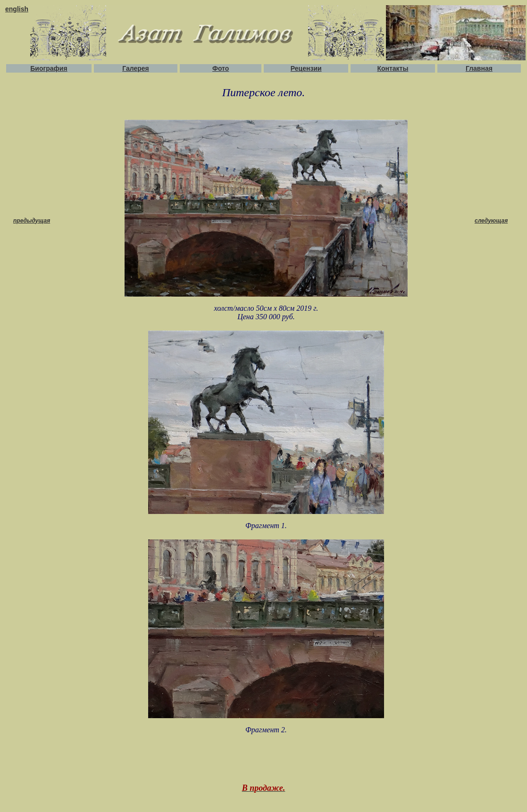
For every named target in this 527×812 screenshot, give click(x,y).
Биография (49, 68)
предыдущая (32, 221)
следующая (491, 221)
